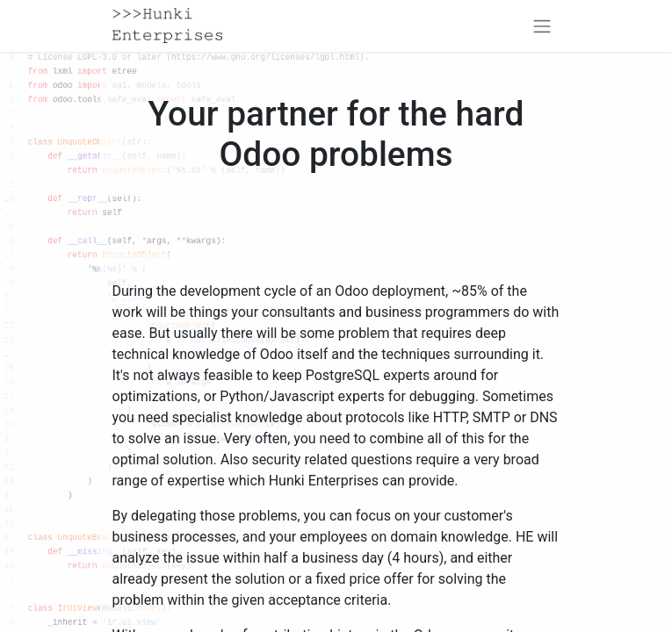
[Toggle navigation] (542, 26)
